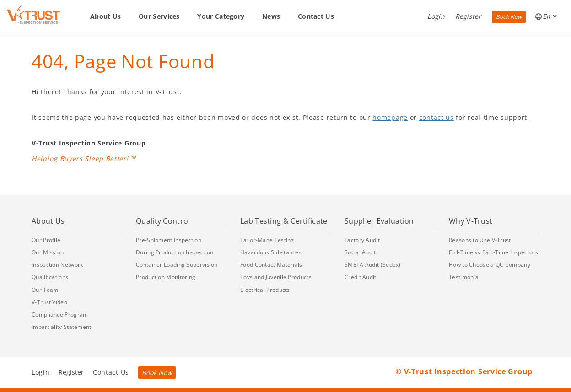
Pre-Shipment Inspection (169, 240)
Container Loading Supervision (177, 265)
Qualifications (50, 277)
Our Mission (48, 252)
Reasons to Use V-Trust (480, 240)
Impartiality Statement (62, 327)
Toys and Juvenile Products (276, 277)
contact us (436, 117)
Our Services (159, 16)
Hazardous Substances (271, 252)
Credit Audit (361, 277)
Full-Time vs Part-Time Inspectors (493, 252)
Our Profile (46, 240)
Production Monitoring (166, 277)
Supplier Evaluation (379, 221)
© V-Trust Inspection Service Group (464, 371)
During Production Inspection (175, 252)
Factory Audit (362, 240)
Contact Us (316, 16)
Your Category (221, 16)
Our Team (45, 290)
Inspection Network (57, 265)
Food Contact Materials (271, 265)
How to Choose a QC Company (490, 265)
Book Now (509, 17)
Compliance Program (60, 314)
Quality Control (163, 221)
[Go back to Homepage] (33, 15)
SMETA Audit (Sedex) (373, 265)
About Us (105, 16)
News (271, 16)
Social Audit (360, 252)
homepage (390, 117)
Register (468, 16)
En (546, 16)
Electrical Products (265, 290)
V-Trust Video (49, 302)
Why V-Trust (471, 221)
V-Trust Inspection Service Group (89, 143)
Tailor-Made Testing (267, 240)
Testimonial (464, 277)
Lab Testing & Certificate (284, 221)
